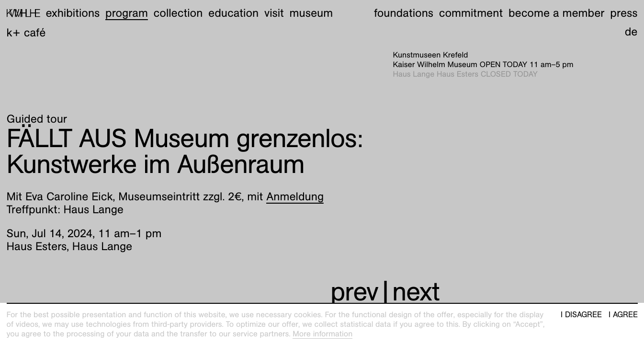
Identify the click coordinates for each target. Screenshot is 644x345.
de (631, 32)
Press (624, 13)
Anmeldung (295, 196)
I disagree (581, 315)
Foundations (404, 13)
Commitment (471, 13)
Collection (178, 13)
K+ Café (26, 33)
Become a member (557, 13)
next (416, 292)
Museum (311, 13)
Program (127, 13)
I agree (623, 315)
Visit (274, 13)
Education (233, 13)
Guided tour (37, 119)
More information (322, 334)
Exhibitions (73, 13)
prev (354, 292)
